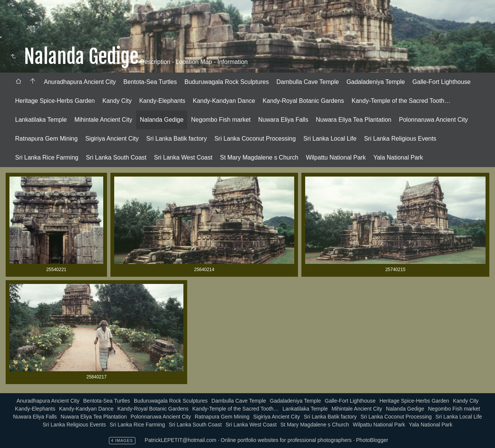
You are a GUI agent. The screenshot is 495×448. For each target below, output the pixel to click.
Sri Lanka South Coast (116, 157)
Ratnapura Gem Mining (46, 139)
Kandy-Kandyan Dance (224, 101)
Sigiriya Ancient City (112, 139)
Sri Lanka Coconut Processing (255, 139)
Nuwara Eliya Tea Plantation (354, 120)
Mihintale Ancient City (103, 120)
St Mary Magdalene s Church (259, 157)
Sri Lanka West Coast (183, 157)
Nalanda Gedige (162, 120)
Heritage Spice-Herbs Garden (55, 101)
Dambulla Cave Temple (308, 82)
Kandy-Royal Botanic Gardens (303, 101)
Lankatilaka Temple (41, 120)
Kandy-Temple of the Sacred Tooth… (401, 101)
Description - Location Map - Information (193, 62)
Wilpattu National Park (336, 157)
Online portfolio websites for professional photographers (286, 440)
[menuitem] (19, 82)
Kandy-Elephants (162, 101)
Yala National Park (398, 157)
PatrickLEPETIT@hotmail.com (181, 440)
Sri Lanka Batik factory (177, 139)
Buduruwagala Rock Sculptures (227, 82)
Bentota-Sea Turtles (150, 82)
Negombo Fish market (221, 120)
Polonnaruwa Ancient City (433, 120)
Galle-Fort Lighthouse (442, 82)
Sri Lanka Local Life (330, 139)
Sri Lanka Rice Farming (47, 157)
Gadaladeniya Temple (376, 82)
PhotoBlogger (372, 440)
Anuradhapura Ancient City (80, 82)
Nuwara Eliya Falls (283, 120)
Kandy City (117, 101)
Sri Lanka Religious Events (400, 139)
